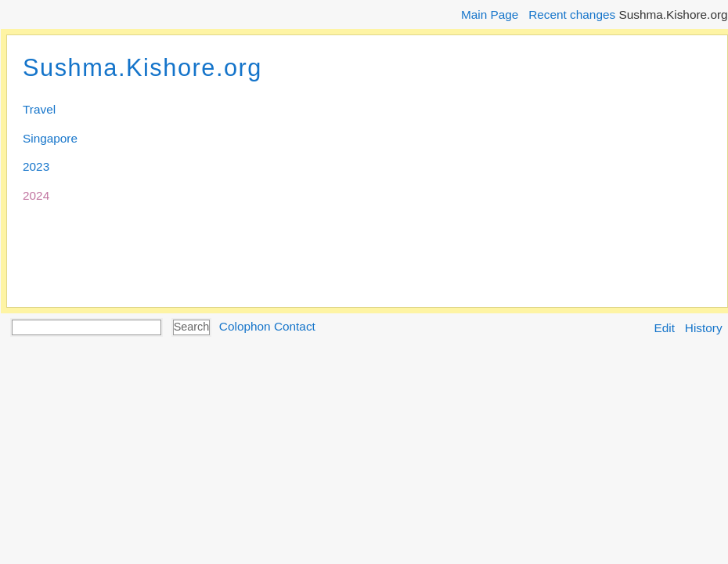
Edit (665, 328)
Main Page (490, 14)
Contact (295, 326)
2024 (36, 195)
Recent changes (572, 14)
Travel (39, 109)
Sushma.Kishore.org (142, 68)
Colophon (245, 326)
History (704, 328)
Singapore (50, 138)
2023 (36, 166)
